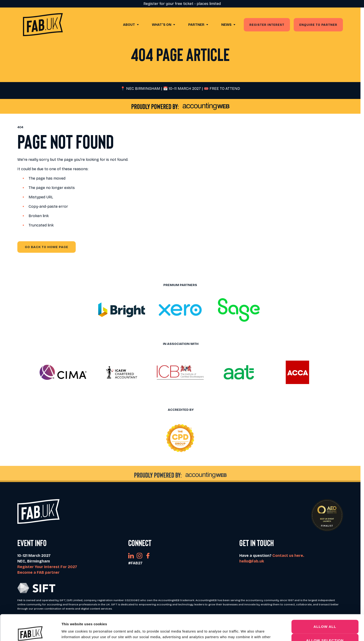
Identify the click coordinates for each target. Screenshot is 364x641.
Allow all (325, 601)
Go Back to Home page (47, 247)
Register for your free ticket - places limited (182, 4)
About (129, 25)
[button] (122, 310)
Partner (196, 25)
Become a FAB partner (38, 572)
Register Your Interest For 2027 (47, 567)
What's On (162, 25)
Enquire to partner (318, 25)
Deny (325, 628)
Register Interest (267, 25)
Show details (246, 632)
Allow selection (325, 614)
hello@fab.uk (252, 561)
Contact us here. (288, 556)
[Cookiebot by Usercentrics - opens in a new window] (30, 632)
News (226, 25)
